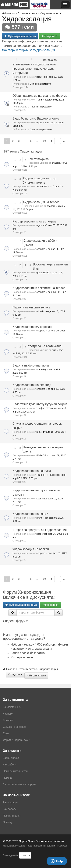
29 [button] (44, 141)
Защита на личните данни (41, 846)
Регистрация (11, 802)
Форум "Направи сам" (16, 740)
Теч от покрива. (39, 159)
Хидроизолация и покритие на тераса (39, 288)
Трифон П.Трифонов (48, 408)
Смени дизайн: (11, 855)
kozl (39, 499)
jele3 (39, 77)
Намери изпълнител (15, 771)
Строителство (27, 13)
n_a (38, 225)
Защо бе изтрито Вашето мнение (36, 118)
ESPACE (41, 455)
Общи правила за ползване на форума (40, 96)
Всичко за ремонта (40, 84)
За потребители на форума (20, 784)
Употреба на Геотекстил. (45, 346)
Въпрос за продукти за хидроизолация (40, 530)
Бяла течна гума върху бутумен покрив (40, 404)
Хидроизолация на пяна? (30, 514)
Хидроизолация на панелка (32, 471)
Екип (6, 733)
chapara (56, 163)
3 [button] (19, 141)
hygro (39, 122)
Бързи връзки (36, 676)
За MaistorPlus (12, 707)
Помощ (7, 778)
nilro (54, 350)
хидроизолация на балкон (31, 549)
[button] (64, 141)
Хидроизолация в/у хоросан (32, 327)
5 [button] (31, 141)
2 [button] (13, 141)
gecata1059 (43, 273)
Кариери (8, 714)
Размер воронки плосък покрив (34, 221)
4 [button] (25, 141)
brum (39, 518)
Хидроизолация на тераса (41, 202)
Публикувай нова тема (20, 36)
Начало (8, 13)
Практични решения (41, 107)
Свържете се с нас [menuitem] (14, 727)
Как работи (10, 764)
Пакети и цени (12, 816)
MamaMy (41, 369)
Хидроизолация (51, 13)
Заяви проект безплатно (28, 653)
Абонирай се (50, 36)
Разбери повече (22, 657)
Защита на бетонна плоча (31, 365)
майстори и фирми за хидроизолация (28, 50)
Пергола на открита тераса (31, 307)
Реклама (8, 720)
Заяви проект (11, 758)
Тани (39, 100)
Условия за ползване (14, 846)
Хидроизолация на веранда (32, 385)
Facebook (62, 846)
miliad (39, 311)
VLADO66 (42, 187)
